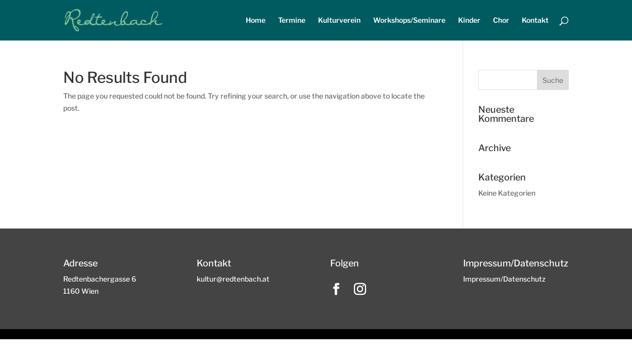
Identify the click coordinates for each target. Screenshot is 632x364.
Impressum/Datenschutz (504, 279)
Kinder (469, 20)
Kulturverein (339, 20)
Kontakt (535, 20)
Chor (501, 20)
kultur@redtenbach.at (233, 279)
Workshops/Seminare (409, 20)
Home (256, 20)
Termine (292, 20)
